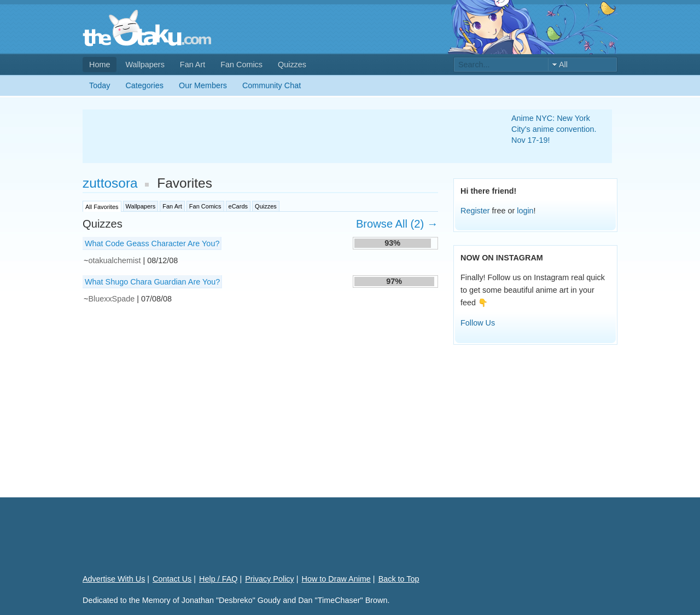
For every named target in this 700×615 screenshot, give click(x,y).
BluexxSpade (111, 299)
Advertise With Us (114, 579)
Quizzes (292, 65)
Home (100, 65)
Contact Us (172, 579)
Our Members (203, 85)
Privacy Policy (270, 579)
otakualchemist (114, 260)
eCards (238, 206)
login (525, 211)
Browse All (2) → (397, 224)
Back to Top (399, 579)
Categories (144, 85)
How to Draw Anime (336, 579)
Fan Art (192, 65)
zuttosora (110, 183)
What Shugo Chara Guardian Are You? (152, 282)
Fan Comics (241, 65)
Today (100, 85)
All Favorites (102, 207)
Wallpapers (145, 65)
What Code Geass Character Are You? (152, 243)
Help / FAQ (218, 579)
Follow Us (478, 323)
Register (475, 211)
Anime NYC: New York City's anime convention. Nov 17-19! (554, 129)
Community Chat (272, 85)
